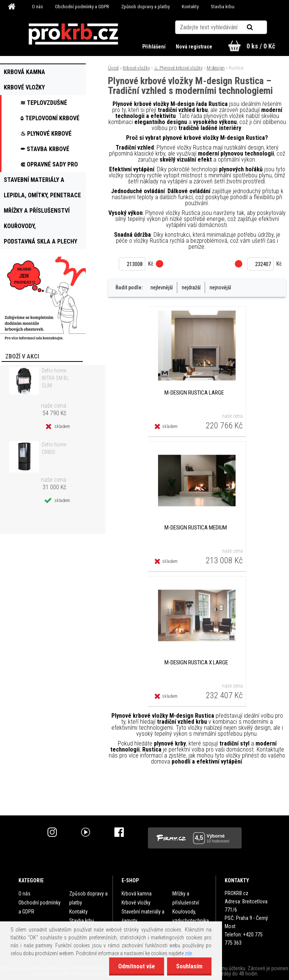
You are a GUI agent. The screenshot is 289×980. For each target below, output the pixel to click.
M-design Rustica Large (194, 393)
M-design (216, 68)
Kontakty (190, 7)
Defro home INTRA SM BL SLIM (55, 378)
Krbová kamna (137, 894)
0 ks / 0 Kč (261, 46)
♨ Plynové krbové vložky (178, 68)
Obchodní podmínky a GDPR (82, 7)
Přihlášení (154, 47)
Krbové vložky (136, 68)
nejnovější (220, 287)
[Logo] (74, 34)
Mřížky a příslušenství (186, 898)
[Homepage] (13, 7)
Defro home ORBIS (54, 448)
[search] (259, 27)
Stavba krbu (223, 7)
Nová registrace (194, 47)
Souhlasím (189, 966)
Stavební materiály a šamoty (143, 916)
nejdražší (191, 287)
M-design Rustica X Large (196, 662)
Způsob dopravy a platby (145, 7)
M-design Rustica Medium (196, 528)
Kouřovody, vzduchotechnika (191, 916)
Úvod (113, 68)
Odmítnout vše (135, 966)
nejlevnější (162, 287)
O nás (37, 7)
